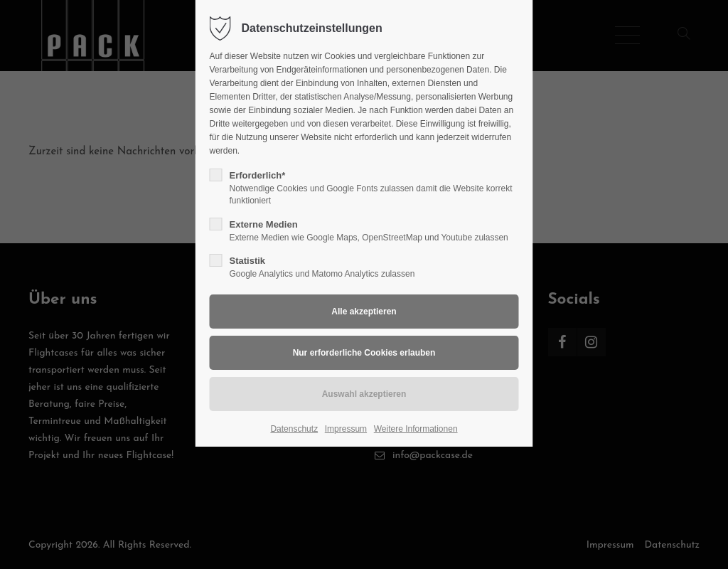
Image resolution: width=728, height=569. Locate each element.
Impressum (346, 429)
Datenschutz (294, 429)
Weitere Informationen (416, 429)
